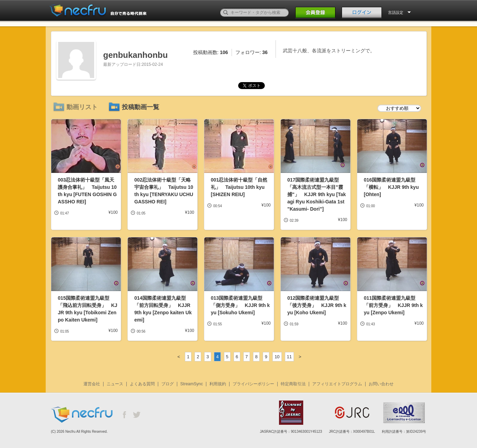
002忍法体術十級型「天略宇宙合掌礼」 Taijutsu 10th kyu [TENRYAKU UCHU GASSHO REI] (164, 191)
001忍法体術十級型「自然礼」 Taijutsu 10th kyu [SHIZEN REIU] (239, 187)
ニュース (115, 384)
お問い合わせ (381, 384)
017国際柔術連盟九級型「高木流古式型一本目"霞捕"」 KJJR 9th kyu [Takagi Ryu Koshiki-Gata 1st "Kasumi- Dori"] (317, 194)
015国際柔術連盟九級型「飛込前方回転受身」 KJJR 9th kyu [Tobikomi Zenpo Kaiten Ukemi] (88, 309)
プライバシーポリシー (253, 384)
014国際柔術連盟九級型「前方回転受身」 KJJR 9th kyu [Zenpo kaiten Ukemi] (163, 309)
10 (277, 357)
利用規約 (218, 384)
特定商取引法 (293, 384)
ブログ (168, 384)
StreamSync (192, 384)
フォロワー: (251, 52)
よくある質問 (142, 384)
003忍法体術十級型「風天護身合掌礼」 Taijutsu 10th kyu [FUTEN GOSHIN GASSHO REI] (87, 191)
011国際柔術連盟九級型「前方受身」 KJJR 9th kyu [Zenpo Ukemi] (393, 305)
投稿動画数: (211, 52)
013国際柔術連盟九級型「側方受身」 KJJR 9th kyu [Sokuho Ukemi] (240, 305)
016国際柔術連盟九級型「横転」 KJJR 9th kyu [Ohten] (391, 187)
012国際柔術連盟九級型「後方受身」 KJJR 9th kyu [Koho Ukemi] (317, 305)
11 (289, 357)
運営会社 (92, 384)
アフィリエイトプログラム (337, 384)
